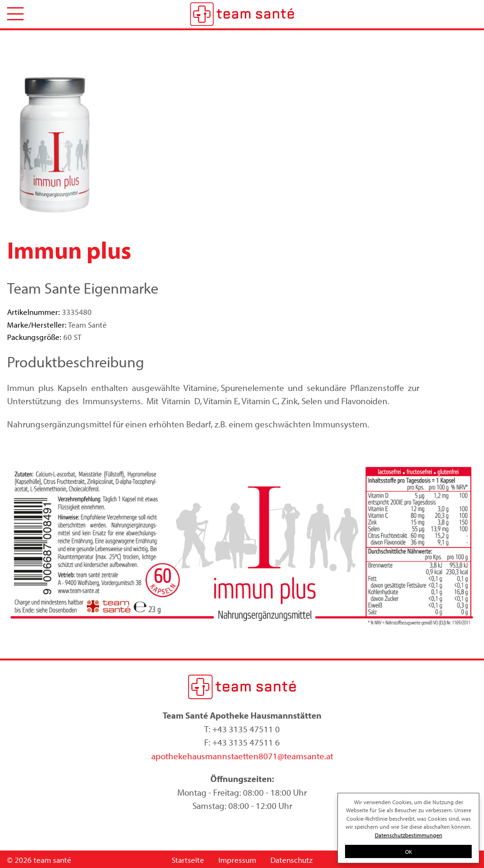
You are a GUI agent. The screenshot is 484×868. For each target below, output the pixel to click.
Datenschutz (291, 860)
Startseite (188, 860)
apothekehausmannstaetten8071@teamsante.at (242, 756)
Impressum (237, 860)
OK (409, 851)
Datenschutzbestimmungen (409, 835)
